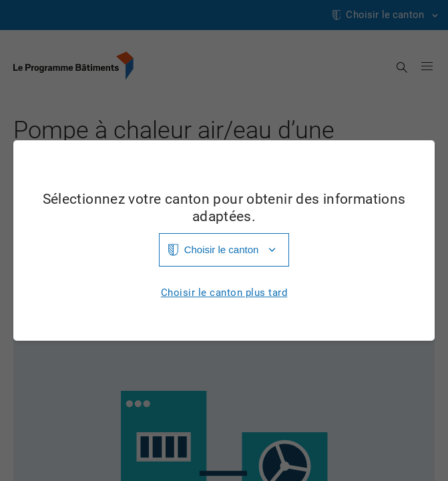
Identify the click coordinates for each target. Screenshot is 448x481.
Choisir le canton (222, 250)
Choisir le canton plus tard (224, 293)
